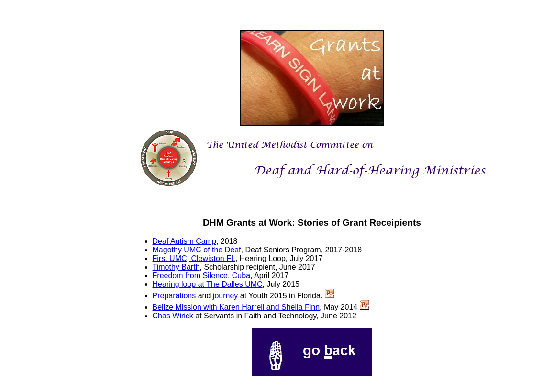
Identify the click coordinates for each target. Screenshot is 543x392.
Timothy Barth (176, 267)
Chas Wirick (173, 316)
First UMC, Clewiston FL (194, 258)
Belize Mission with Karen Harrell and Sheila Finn (236, 307)
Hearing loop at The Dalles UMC (208, 284)
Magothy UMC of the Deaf (197, 250)
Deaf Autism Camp (184, 241)
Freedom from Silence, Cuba (202, 276)
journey (225, 296)
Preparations (174, 296)
